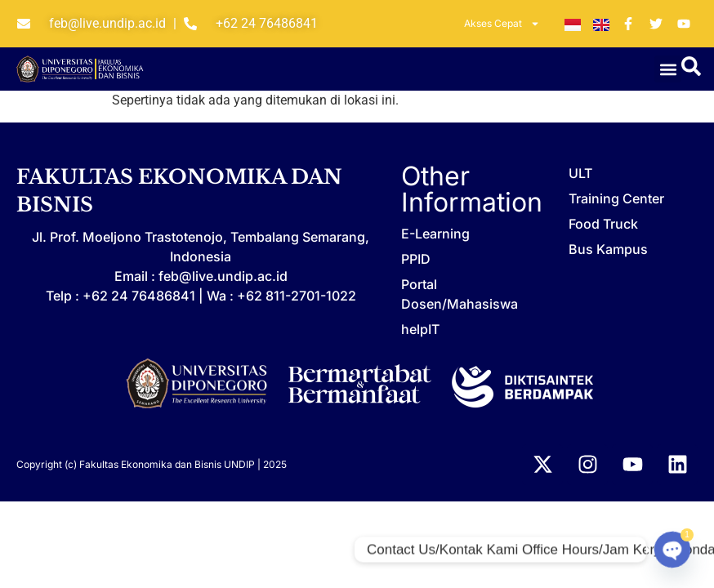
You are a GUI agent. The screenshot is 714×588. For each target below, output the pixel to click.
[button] (668, 69)
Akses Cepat (502, 24)
